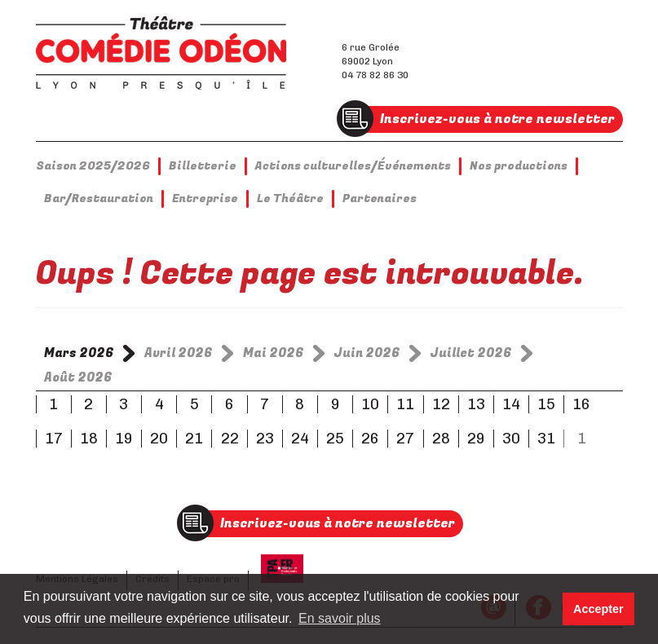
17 (54, 439)
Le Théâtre (290, 198)
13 (476, 404)
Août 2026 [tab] (78, 377)
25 (335, 439)
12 (441, 404)
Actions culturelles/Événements (353, 166)
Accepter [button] (598, 609)
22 (230, 439)
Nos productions (519, 166)
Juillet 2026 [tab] (471, 353)
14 (511, 404)
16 (581, 404)
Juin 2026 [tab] (367, 353)
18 (89, 439)
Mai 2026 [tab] (274, 353)
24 (300, 439)
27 (405, 439)
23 (265, 439)
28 (441, 439)
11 (405, 404)
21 (194, 439)
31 (546, 439)
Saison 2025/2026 (93, 166)
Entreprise (205, 198)
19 (124, 439)
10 (370, 404)
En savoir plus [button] (340, 618)
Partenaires (380, 198)
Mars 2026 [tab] (79, 353)
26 (370, 439)
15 (546, 404)
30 (511, 439)
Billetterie (203, 166)
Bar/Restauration (99, 198)
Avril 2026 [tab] (179, 353)
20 (159, 439)
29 (476, 439)
